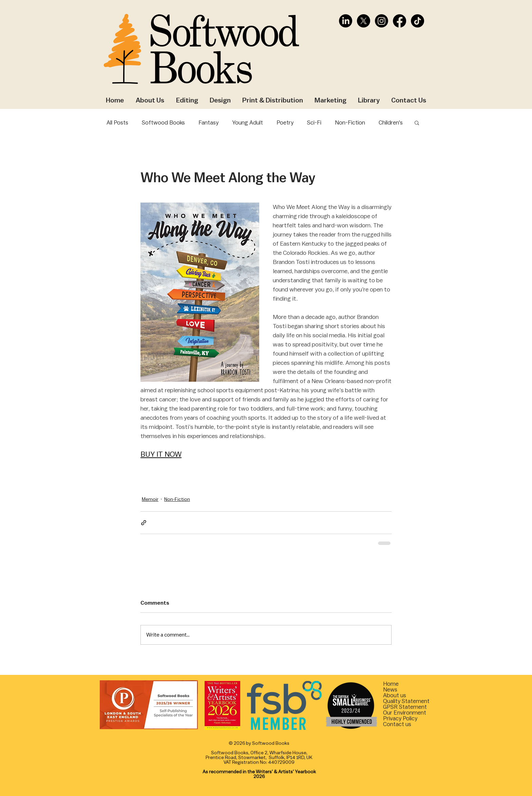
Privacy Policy (400, 718)
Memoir (150, 499)
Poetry (285, 123)
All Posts (117, 123)
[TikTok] (417, 21)
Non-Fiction (350, 123)
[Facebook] (400, 21)
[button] (417, 122)
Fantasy (208, 123)
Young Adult (248, 123)
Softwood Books (163, 123)
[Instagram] (382, 21)
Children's (391, 123)
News (390, 690)
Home (391, 684)
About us (395, 695)
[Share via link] (144, 523)
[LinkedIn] (346, 21)
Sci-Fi (314, 123)
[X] (364, 21)
